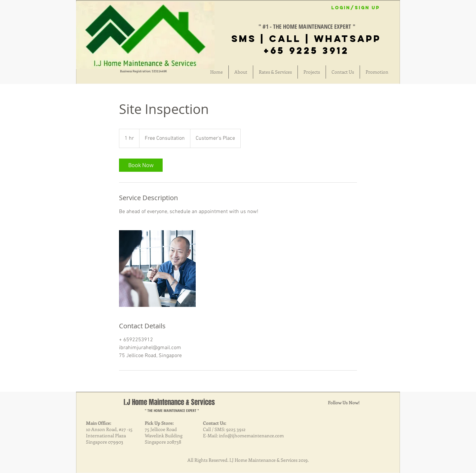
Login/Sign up (356, 8)
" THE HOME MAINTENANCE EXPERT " (172, 410)
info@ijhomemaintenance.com (251, 436)
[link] (141, 165)
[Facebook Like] (278, 12)
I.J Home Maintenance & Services (169, 402)
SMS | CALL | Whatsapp (306, 39)
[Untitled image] (157, 269)
